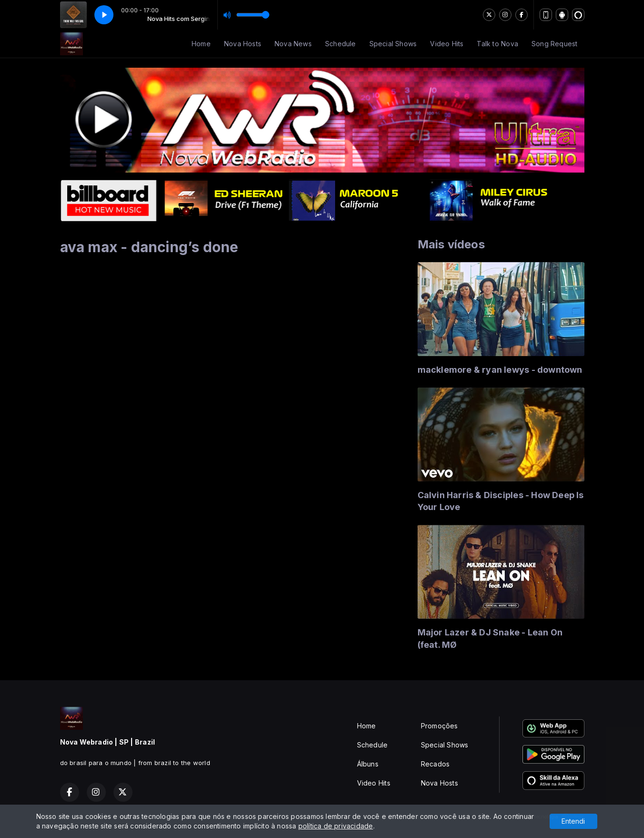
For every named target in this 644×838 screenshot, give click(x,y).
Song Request (555, 44)
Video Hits (447, 44)
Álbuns (368, 764)
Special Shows (393, 44)
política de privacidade (336, 826)
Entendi (573, 821)
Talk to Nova (497, 44)
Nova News (293, 44)
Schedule (341, 44)
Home (201, 44)
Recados (435, 764)
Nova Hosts (243, 44)
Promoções (440, 726)
